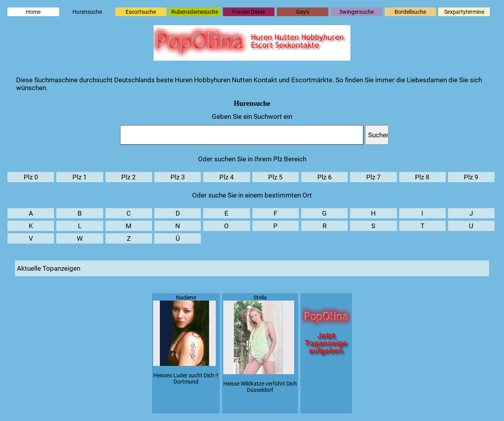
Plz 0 (31, 177)
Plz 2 (129, 177)
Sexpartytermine (464, 12)
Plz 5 (275, 177)
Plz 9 (471, 177)
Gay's (303, 12)
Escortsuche (141, 12)
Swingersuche (357, 12)
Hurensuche (87, 12)
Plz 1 (80, 177)
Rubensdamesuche (195, 12)
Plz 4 (227, 177)
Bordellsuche (410, 12)
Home (33, 12)
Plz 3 (178, 177)
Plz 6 (325, 177)
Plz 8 (422, 177)
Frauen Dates (249, 12)
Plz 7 (373, 177)
